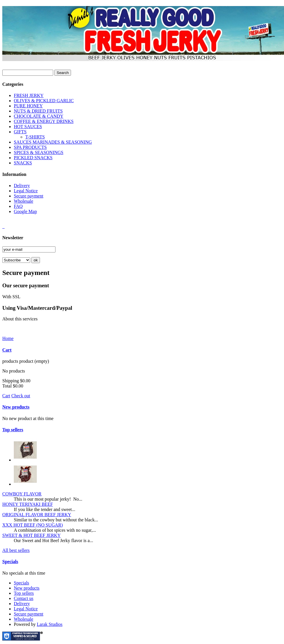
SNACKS (23, 163)
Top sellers (13, 430)
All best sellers (16, 550)
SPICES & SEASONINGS (39, 152)
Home (8, 338)
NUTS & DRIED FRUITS (38, 111)
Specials (10, 562)
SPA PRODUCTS (30, 147)
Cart (7, 350)
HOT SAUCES (28, 127)
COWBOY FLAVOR (22, 494)
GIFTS (20, 132)
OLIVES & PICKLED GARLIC (44, 101)
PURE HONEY (28, 106)
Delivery (22, 186)
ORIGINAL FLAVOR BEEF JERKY (37, 515)
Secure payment (29, 196)
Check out (21, 396)
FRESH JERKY (29, 95)
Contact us (24, 598)
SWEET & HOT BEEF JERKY (31, 535)
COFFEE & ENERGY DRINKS (44, 121)
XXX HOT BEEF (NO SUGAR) (32, 525)
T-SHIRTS (35, 137)
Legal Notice (26, 191)
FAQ (18, 206)
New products (16, 407)
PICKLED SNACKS (33, 158)
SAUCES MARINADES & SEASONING (53, 142)
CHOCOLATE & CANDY (39, 116)
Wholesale (24, 201)
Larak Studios (50, 624)
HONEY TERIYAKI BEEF (28, 504)
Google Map (25, 211)
